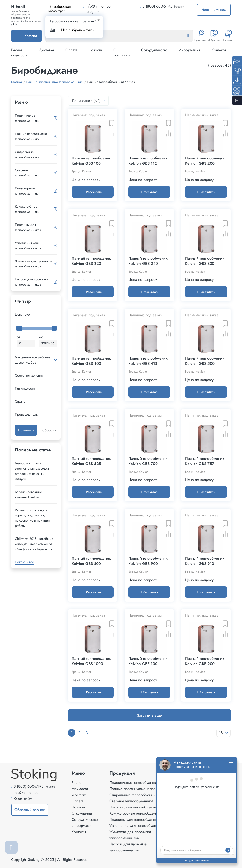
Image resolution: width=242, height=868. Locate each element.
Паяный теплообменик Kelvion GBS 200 (205, 161)
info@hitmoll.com (28, 793)
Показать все (24, 562)
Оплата (71, 50)
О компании (122, 53)
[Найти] (192, 36)
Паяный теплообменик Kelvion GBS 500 (205, 361)
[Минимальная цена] (26, 343)
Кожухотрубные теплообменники (27, 209)
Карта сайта (23, 799)
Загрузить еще (149, 715)
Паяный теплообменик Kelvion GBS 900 (148, 561)
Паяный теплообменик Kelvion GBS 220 (91, 261)
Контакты (219, 50)
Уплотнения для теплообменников (28, 245)
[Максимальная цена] (48, 343)
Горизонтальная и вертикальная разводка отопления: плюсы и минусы (32, 471)
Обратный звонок (30, 810)
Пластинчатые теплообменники (27, 118)
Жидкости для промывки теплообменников (33, 264)
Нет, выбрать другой (78, 30)
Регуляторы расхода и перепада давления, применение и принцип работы (32, 518)
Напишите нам (214, 10)
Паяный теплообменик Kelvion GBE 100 (148, 661)
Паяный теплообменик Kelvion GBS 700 (148, 461)
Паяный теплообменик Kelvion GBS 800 (91, 561)
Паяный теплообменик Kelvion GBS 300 (205, 261)
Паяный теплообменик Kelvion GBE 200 (205, 661)
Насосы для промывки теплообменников (32, 282)
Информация (190, 50)
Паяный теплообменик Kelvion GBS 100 (91, 161)
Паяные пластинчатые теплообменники (31, 136)
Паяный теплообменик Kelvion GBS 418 (148, 361)
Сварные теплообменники (27, 173)
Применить (26, 430)
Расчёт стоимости (19, 53)
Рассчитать (93, 192)
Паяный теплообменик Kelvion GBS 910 (205, 561)
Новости (95, 50)
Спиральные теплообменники (27, 155)
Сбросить (49, 430)
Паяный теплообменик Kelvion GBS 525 (91, 461)
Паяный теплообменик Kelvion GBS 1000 (91, 661)
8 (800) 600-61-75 (157, 6)
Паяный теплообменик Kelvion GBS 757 (205, 461)
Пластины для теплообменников (28, 227)
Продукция (122, 773)
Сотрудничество (154, 50)
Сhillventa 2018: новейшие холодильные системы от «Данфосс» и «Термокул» (34, 544)
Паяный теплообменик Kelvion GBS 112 (148, 161)
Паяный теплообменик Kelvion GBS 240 (148, 261)
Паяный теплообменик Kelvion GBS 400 (91, 361)
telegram (91, 11)
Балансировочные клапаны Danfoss (28, 494)
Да (53, 30)
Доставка (47, 50)
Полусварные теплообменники (27, 191)
